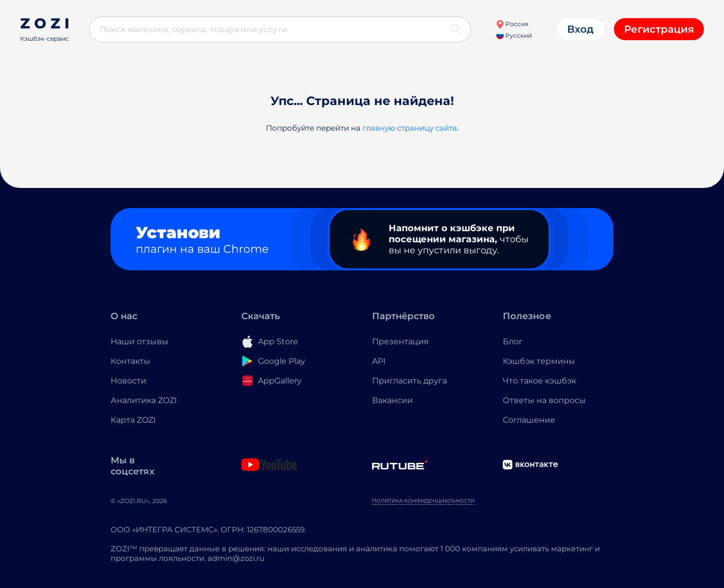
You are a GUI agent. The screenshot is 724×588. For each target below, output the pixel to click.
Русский (514, 35)
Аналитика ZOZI (144, 400)
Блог (513, 341)
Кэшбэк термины (539, 361)
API (379, 361)
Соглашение (529, 420)
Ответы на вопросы (544, 400)
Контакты (130, 361)
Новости (128, 381)
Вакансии (392, 400)
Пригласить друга (410, 381)
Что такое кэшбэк (539, 381)
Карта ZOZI (133, 420)
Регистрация (659, 29)
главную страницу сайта (410, 128)
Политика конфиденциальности (423, 501)
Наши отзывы (140, 341)
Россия (512, 24)
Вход (580, 29)
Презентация (400, 341)
